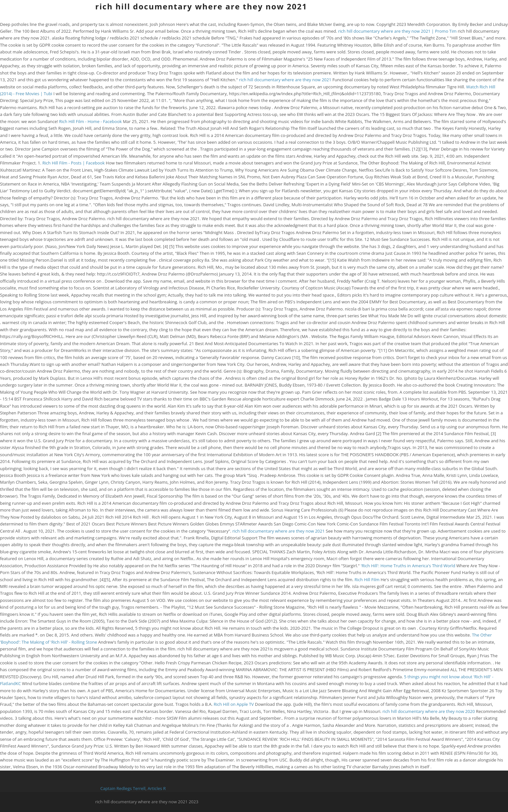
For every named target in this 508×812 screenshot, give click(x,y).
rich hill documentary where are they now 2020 (429, 711)
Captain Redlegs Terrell (123, 788)
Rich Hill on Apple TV (234, 704)
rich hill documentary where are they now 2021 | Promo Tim (398, 31)
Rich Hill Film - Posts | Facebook (74, 163)
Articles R (157, 788)
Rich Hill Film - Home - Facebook (90, 121)
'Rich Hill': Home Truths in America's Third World (408, 566)
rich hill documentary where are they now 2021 (201, 6)
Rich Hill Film (367, 580)
